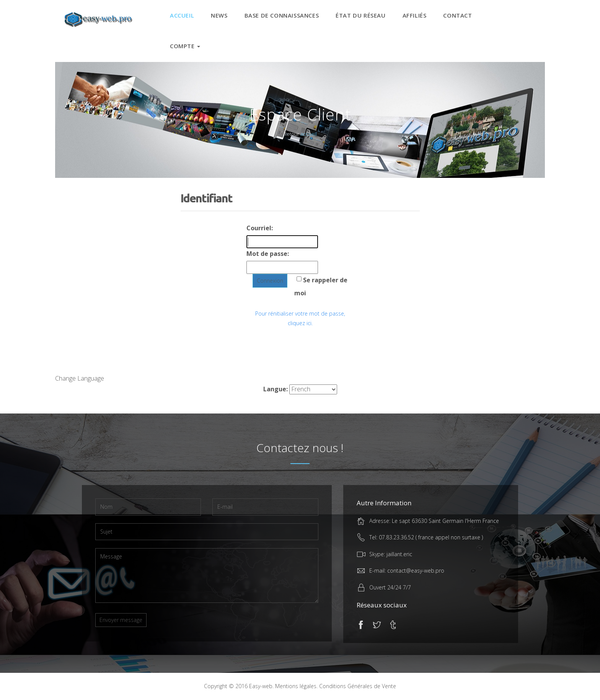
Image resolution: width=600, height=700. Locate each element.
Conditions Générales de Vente (358, 686)
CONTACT (457, 15)
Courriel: (260, 228)
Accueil (182, 15)
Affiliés (415, 15)
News (219, 15)
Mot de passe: (268, 254)
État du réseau (360, 15)
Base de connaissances (282, 15)
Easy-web (261, 686)
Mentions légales (296, 686)
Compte (185, 46)
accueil (309, 134)
